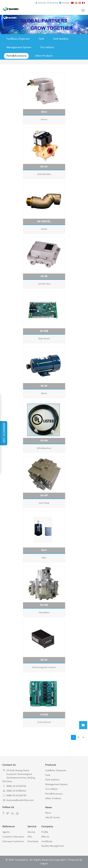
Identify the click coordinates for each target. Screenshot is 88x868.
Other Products (44, 56)
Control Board (44, 722)
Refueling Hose (44, 448)
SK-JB (44, 276)
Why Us (45, 837)
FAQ (30, 837)
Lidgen (44, 864)
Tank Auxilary (61, 39)
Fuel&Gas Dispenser (18, 39)
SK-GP (44, 496)
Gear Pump (44, 503)
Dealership (53, 3)
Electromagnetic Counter (44, 667)
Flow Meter (44, 613)
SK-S (44, 112)
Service (31, 832)
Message (64, 3)
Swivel (44, 229)
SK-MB (44, 331)
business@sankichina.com (20, 800)
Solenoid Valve (44, 174)
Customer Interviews (13, 837)
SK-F (44, 550)
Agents (6, 832)
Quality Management (53, 846)
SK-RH (44, 441)
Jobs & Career (53, 818)
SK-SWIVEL (44, 222)
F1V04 (44, 715)
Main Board (44, 339)
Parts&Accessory (16, 56)
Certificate (47, 841)
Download (41, 3)
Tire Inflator (47, 47)
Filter (44, 558)
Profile (45, 832)
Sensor (44, 120)
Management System (19, 47)
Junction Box (44, 284)
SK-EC (44, 660)
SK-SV (44, 167)
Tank (41, 39)
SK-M (44, 386)
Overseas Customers (13, 841)
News (48, 813)
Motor (44, 394)
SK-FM (44, 605)
